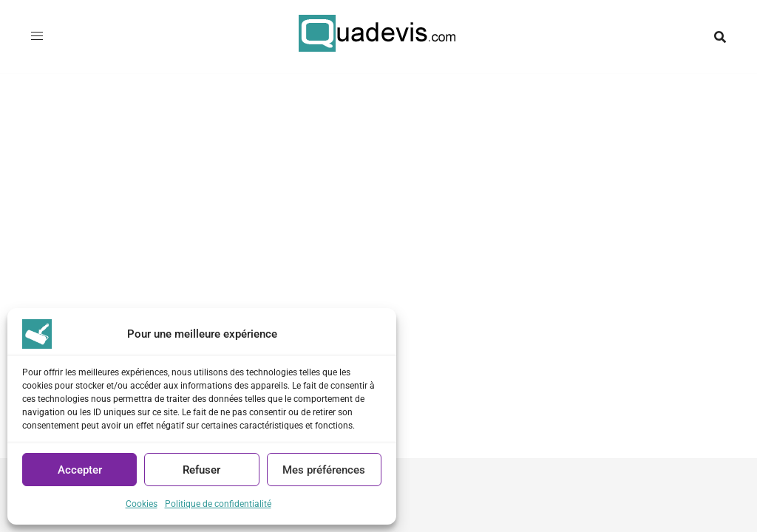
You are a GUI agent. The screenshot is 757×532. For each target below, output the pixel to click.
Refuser (201, 470)
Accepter (80, 470)
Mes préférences (324, 470)
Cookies (142, 504)
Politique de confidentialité (218, 504)
